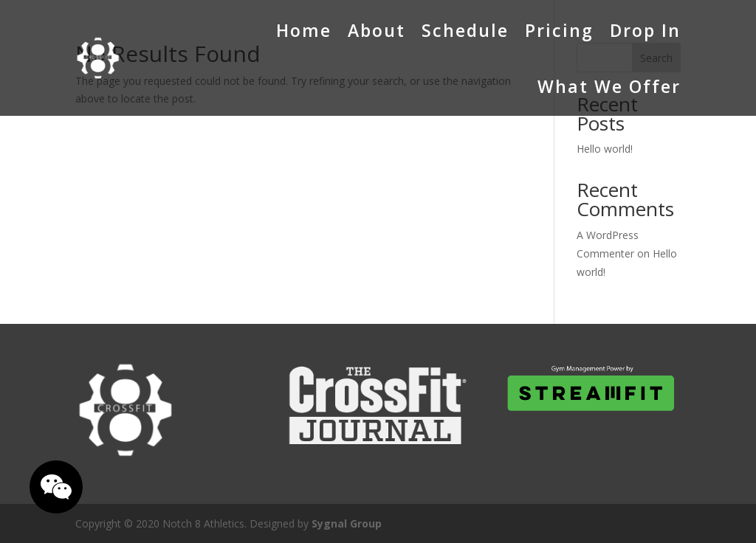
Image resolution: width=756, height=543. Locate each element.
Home (304, 30)
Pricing (559, 30)
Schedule (465, 30)
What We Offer (609, 86)
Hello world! (605, 149)
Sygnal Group (347, 523)
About (377, 30)
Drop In (645, 30)
